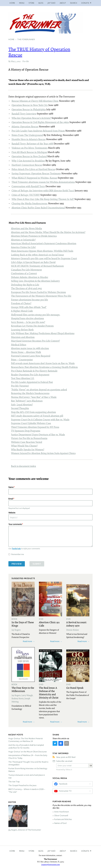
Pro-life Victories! (20, 386)
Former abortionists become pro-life (30, 300)
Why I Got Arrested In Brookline (28, 161)
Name (11, 487)
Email (11, 499)
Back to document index (24, 466)
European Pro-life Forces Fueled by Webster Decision (38, 292)
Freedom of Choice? (21, 303)
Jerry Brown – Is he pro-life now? (28, 322)
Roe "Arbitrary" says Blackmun (27, 401)
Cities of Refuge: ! (26, 195)
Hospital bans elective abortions (27, 318)
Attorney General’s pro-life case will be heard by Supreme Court (44, 258)
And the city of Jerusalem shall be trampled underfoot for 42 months (26, 746)
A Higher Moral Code (22, 311)
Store (31, 3)
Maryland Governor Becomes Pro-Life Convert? (35, 341)
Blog (41, 3)
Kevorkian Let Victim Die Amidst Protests (32, 326)
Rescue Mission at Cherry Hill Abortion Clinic (35, 101)
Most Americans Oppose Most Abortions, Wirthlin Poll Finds (42, 251)
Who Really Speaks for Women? (28, 449)
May (13, 61)
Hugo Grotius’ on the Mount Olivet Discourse (28, 752)
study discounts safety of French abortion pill (37, 416)
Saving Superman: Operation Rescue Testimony (36, 173)
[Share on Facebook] (61, 743)
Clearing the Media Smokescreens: (30, 203)
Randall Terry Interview (24, 114)
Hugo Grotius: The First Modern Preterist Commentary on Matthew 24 (26, 740)
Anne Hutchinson (62, 812)
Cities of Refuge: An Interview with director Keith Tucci (43, 190)
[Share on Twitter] (55, 743)
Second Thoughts (20, 408)
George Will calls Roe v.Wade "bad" (29, 307)
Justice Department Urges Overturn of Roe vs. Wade (38, 434)
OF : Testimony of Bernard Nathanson (37, 266)
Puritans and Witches (63, 819)
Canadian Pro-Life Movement (26, 270)
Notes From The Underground (27, 135)
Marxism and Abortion (23, 337)
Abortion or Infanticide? (23, 240)
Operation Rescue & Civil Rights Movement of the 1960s (40, 122)
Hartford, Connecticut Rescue (27, 165)
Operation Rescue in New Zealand (29, 156)
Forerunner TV (65, 791)
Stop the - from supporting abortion (33, 412)
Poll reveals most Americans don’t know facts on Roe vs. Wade (43, 363)
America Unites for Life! (23, 247)
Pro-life (26, 61)
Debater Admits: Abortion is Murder (30, 277)
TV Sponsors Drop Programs (26, 431)
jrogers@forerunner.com (51, 864)
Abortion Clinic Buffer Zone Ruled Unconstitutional (38, 208)
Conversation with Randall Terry (28, 186)
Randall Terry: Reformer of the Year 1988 (32, 144)
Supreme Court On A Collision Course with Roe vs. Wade (40, 419)
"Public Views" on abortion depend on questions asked (39, 390)
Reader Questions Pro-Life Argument (30, 375)
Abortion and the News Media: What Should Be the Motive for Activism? (48, 232)
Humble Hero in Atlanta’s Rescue (29, 139)
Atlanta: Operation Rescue (25, 126)
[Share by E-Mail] (67, 743)
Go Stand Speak (75, 688)
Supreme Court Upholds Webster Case (31, 423)
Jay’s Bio (52, 3)
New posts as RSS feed (66, 757)
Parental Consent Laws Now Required (31, 356)
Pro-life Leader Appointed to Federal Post (32, 382)
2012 (19, 61)
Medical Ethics (19, 345)
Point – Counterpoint (22, 360)
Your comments (15, 524)
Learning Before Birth (22, 330)
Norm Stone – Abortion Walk (26, 352)
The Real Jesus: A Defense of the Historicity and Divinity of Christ (49, 693)
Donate (85, 851)
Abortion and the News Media (26, 228)
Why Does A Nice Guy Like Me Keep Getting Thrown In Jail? (43, 199)
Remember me (18, 554)
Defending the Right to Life (25, 285)
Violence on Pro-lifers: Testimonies (30, 148)
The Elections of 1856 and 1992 (26, 288)
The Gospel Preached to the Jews (22, 785)
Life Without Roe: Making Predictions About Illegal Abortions (43, 333)
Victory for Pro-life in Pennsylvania (29, 438)
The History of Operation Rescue (39, 52)
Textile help (16, 549)
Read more (27, 641)
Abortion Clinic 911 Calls (49, 624)
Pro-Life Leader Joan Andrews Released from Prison (38, 131)
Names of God (60, 823)
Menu (22, 3)
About (63, 3)
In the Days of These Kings (23, 624)
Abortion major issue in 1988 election (30, 348)
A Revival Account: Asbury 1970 (76, 624)
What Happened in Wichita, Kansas (34, 178)
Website (12, 513)
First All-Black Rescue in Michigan (29, 152)
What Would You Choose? (24, 446)
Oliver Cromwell (61, 816)
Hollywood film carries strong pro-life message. (36, 315)
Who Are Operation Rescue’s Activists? (31, 118)
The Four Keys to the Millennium (23, 689)
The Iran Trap (14, 782)
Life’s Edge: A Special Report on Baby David (33, 262)
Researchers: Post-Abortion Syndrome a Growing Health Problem (44, 367)
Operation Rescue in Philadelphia (29, 109)
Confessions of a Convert (24, 273)
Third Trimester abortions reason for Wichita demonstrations (43, 182)
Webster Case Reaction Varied (27, 442)
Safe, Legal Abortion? (22, 404)
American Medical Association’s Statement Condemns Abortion (44, 243)
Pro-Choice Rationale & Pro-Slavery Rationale (34, 371)
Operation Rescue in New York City (30, 105)
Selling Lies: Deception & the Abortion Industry (35, 281)
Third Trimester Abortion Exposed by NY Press (35, 427)
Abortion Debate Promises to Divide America (34, 236)
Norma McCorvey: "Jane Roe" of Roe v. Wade (34, 397)
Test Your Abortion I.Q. (23, 378)
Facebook (63, 784)
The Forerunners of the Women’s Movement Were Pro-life (41, 296)
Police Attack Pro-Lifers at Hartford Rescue (33, 169)
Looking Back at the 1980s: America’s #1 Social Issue (37, 255)
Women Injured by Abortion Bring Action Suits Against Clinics (43, 453)
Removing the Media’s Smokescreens (30, 393)
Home (12, 3)
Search (74, 3)
